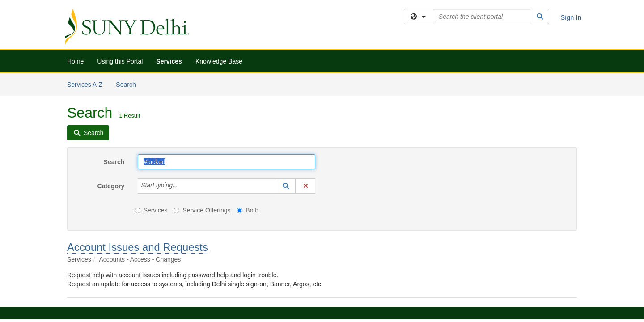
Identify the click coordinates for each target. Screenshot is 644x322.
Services (169, 61)
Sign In (571, 17)
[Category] (183, 113)
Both (248, 137)
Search (114, 89)
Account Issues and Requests (138, 174)
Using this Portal (120, 61)
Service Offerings (202, 137)
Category (111, 113)
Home (75, 61)
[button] (286, 113)
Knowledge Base (219, 61)
